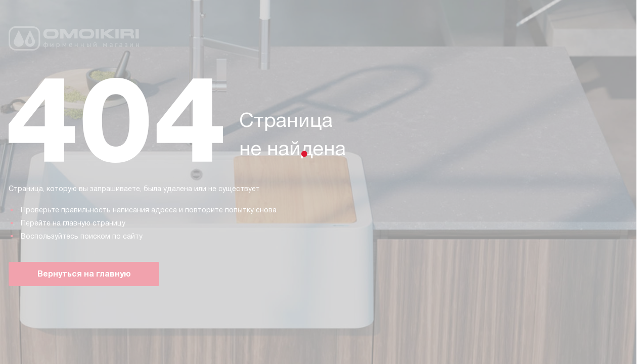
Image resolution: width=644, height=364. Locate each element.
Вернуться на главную (84, 274)
